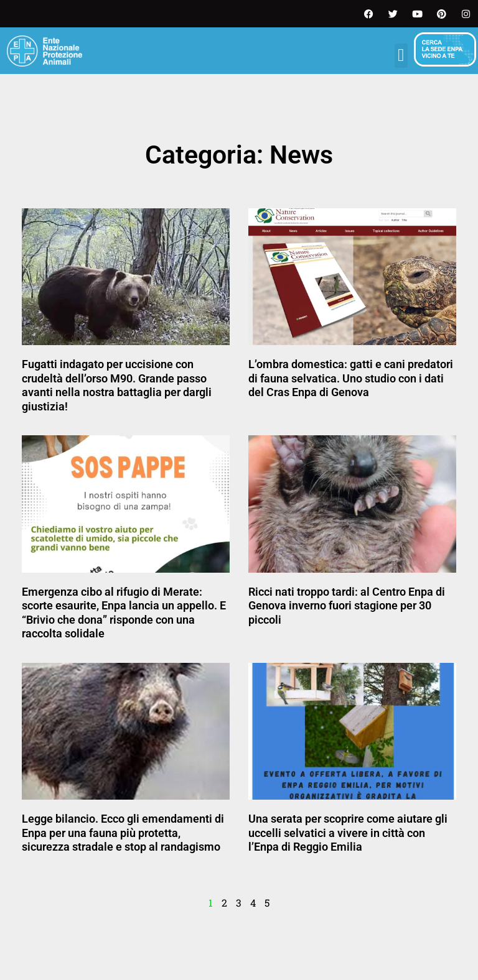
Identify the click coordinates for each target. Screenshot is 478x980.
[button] (401, 56)
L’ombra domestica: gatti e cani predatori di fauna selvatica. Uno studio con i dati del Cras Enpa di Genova (351, 378)
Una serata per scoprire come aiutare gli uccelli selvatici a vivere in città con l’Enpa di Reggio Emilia (348, 833)
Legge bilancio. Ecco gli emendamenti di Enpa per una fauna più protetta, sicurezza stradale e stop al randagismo (123, 833)
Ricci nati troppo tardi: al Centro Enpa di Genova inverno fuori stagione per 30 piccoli (347, 606)
